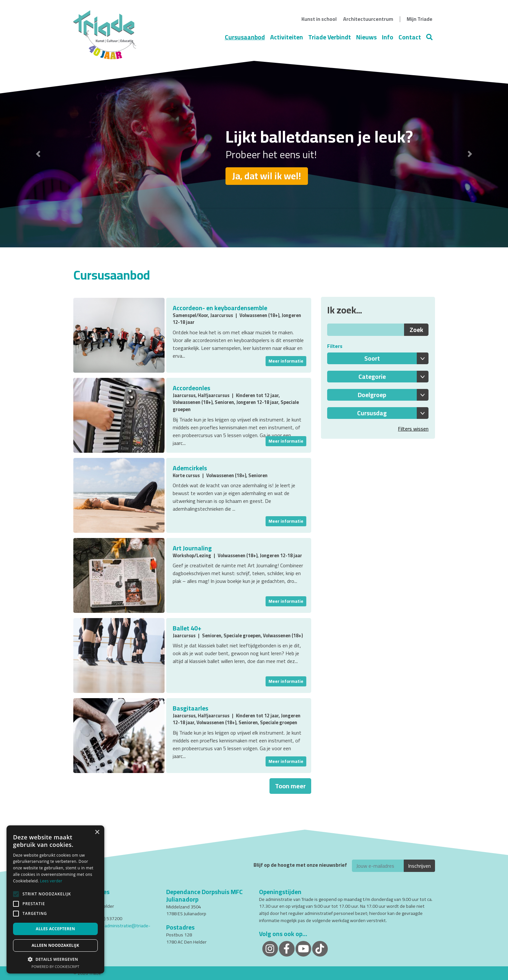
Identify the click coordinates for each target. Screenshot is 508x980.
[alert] (55, 899)
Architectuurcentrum (368, 19)
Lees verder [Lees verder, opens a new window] (51, 881)
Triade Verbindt (330, 37)
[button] (38, 154)
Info (388, 37)
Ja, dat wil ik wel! (267, 176)
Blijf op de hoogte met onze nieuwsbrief (300, 865)
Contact (410, 37)
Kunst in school (319, 19)
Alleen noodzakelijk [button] (55, 945)
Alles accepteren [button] (56, 929)
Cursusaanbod (245, 37)
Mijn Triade (420, 19)
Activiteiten (287, 37)
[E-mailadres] (378, 866)
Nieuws (366, 37)
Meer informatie (286, 361)
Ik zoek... (345, 310)
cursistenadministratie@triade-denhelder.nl (112, 929)
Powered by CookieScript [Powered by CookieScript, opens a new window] (56, 966)
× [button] (97, 832)
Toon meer (290, 786)
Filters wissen (413, 429)
